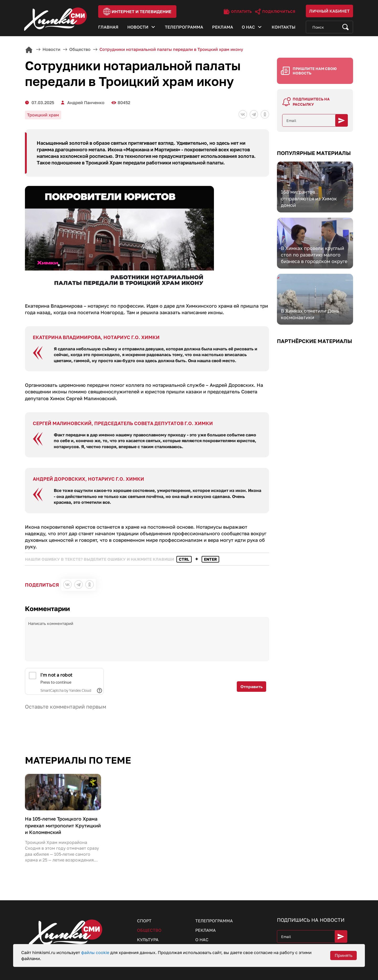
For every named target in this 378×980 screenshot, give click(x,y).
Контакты (283, 27)
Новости (138, 27)
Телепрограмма (184, 27)
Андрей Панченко (86, 103)
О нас (248, 27)
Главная (108, 27)
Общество (149, 930)
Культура (148, 940)
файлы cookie (96, 952)
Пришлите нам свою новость (315, 71)
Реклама (223, 27)
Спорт (144, 921)
